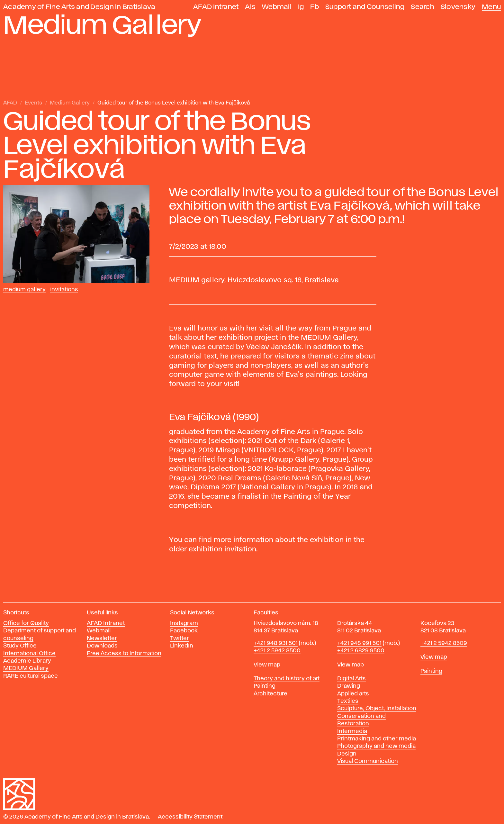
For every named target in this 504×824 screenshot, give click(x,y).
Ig (301, 7)
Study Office (20, 646)
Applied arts (353, 694)
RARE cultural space (31, 676)
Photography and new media (376, 746)
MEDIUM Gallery (26, 668)
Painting (265, 686)
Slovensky (458, 7)
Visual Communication (368, 761)
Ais (250, 7)
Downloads (102, 646)
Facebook (184, 631)
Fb (315, 7)
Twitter (180, 638)
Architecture (270, 694)
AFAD (10, 103)
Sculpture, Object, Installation (377, 709)
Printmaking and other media (377, 739)
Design (347, 754)
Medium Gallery (70, 103)
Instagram (184, 623)
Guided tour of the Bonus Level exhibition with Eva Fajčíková (174, 103)
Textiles (348, 701)
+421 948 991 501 (359, 643)
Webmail (277, 7)
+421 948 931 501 (276, 643)
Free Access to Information (124, 654)
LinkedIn (182, 646)
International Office (29, 654)
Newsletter (102, 638)
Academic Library (27, 661)
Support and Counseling (365, 7)
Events (33, 103)
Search (423, 7)
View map (267, 665)
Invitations (64, 290)
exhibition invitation (222, 549)
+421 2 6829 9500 (361, 651)
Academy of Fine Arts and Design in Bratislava (79, 7)
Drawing (349, 686)
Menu (491, 7)
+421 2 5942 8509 (444, 643)
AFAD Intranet (216, 7)
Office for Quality (26, 623)
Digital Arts (351, 679)
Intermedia (352, 731)
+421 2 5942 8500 (277, 651)
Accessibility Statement (190, 817)
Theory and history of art (287, 679)
